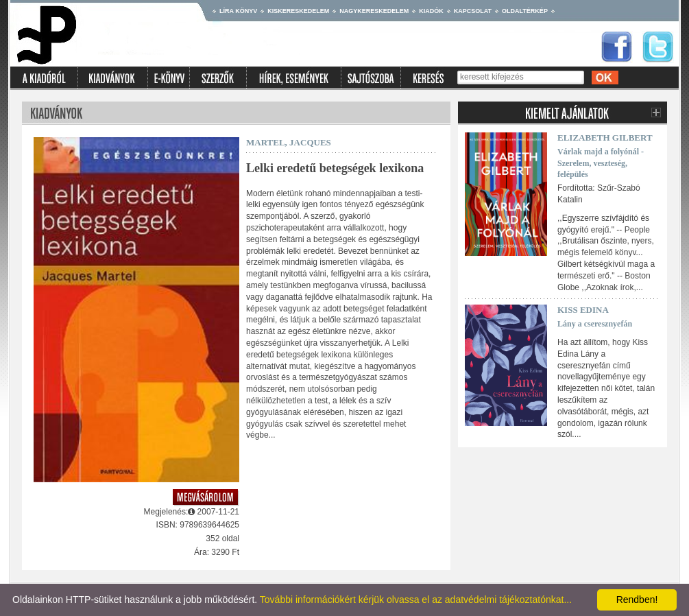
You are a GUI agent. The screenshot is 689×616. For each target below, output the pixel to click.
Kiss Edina (583, 310)
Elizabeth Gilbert (605, 138)
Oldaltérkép (525, 11)
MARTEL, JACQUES (289, 142)
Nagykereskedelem (374, 11)
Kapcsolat (473, 11)
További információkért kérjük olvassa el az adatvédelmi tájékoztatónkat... (416, 600)
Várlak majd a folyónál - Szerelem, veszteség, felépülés (601, 163)
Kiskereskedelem (298, 11)
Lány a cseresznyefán (595, 324)
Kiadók (431, 11)
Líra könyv (238, 11)
